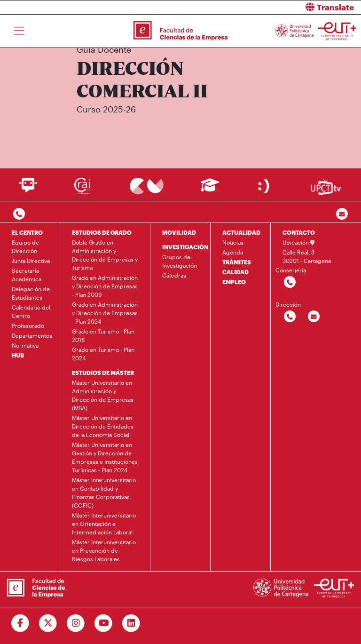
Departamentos (32, 335)
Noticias (233, 242)
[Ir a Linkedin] (131, 623)
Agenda (233, 252)
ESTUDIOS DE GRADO (102, 232)
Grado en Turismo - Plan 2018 (103, 335)
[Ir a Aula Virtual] (210, 189)
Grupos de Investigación (180, 261)
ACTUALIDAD (241, 232)
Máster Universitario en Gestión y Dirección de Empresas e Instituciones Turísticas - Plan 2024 (105, 457)
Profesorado (28, 326)
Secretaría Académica (27, 275)
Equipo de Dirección (25, 246)
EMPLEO (234, 282)
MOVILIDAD (179, 232)
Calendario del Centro (31, 311)
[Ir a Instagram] (76, 623)
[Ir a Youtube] (104, 623)
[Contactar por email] (314, 317)
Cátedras (174, 275)
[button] (274, 7)
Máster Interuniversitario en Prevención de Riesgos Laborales (104, 550)
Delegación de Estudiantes (31, 293)
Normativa (25, 345)
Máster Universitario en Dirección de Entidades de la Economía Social (103, 426)
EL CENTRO (27, 232)
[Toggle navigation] (19, 31)
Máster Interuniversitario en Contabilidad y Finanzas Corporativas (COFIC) (104, 493)
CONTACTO (299, 232)
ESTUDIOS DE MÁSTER (103, 373)
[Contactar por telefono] (19, 214)
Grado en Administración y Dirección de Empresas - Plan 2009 (105, 286)
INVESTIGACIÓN (185, 247)
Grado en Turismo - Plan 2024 (103, 354)
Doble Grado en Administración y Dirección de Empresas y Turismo (105, 255)
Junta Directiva (31, 261)
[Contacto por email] (342, 214)
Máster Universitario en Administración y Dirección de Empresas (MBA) (103, 395)
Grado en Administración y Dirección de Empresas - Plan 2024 (105, 313)
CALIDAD (235, 272)
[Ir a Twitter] (48, 623)
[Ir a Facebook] (20, 623)
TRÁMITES (237, 262)
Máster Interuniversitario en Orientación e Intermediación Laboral (104, 524)
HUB (18, 355)
